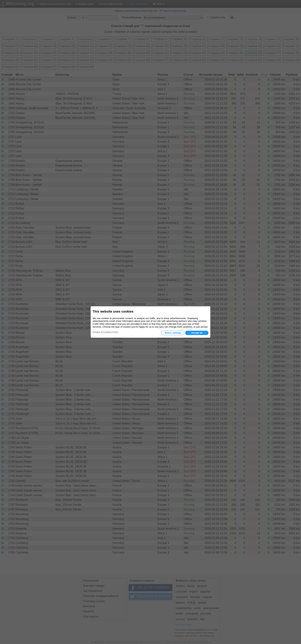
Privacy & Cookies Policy (106, 332)
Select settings (173, 333)
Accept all (197, 333)
